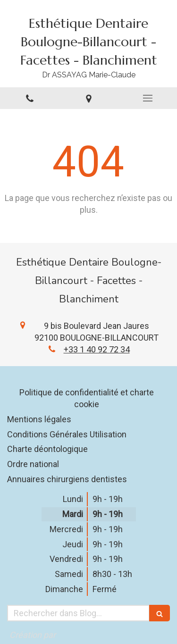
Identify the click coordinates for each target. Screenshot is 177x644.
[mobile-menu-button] (147, 98)
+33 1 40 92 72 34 (97, 349)
